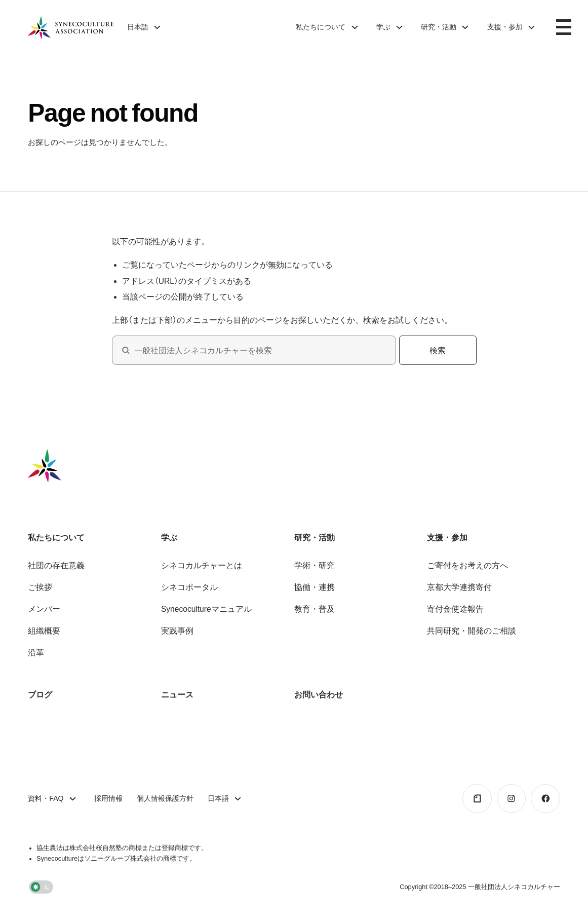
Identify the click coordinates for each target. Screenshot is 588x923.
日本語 (138, 27)
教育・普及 (315, 609)
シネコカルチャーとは (202, 565)
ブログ (40, 694)
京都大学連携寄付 (459, 587)
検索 (438, 350)
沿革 (36, 652)
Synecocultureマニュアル (206, 609)
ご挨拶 (40, 587)
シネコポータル (189, 587)
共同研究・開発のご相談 (472, 631)
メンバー (44, 609)
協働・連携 (315, 587)
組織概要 (44, 631)
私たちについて (321, 27)
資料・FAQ (46, 798)
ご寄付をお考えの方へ (467, 565)
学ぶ (383, 27)
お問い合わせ (319, 694)
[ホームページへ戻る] (71, 27)
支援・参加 (505, 27)
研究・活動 (439, 27)
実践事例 (177, 631)
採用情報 (108, 798)
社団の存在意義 (56, 565)
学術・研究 (315, 565)
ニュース (177, 694)
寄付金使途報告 (455, 609)
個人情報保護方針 (165, 798)
